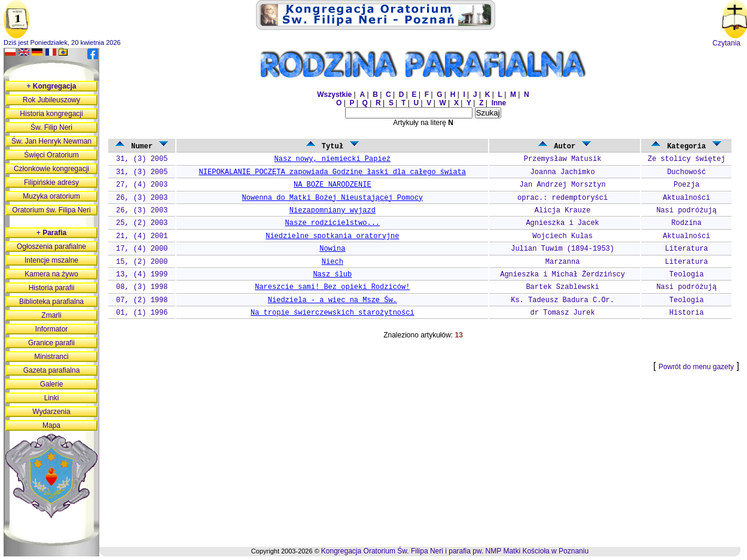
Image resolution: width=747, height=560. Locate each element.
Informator (52, 329)
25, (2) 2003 (142, 223)
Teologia (687, 275)
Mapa (51, 425)
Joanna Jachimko (563, 172)
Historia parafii (52, 288)
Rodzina (687, 223)
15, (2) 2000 (142, 262)
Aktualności (686, 198)
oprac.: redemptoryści (562, 198)
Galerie (52, 384)
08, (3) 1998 (142, 287)
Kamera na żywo (51, 274)
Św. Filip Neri (51, 127)
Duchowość (686, 172)
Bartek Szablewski (562, 287)
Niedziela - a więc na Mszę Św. (333, 300)
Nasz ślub (332, 275)
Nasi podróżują (686, 211)
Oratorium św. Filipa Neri (51, 210)
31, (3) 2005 (142, 159)
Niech (333, 262)
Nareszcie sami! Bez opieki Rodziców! (332, 287)
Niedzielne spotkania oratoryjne (332, 236)
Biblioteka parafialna (51, 302)
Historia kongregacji (51, 114)
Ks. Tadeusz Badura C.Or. (562, 300)
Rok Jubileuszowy (51, 100)
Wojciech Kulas (562, 236)
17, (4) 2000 (142, 249)
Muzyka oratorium (51, 196)
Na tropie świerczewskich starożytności (333, 313)
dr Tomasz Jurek (563, 313)
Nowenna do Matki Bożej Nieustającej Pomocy (333, 198)
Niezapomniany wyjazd (333, 211)
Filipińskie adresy (51, 182)
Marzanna (563, 262)
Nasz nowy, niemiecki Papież (333, 159)
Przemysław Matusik (563, 159)
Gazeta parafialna (52, 370)
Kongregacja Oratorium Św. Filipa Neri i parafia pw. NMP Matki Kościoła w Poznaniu (455, 551)
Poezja (686, 185)
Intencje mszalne (51, 260)
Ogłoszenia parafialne (51, 246)
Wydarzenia (51, 412)
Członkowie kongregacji (51, 169)
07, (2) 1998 (142, 300)
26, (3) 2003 (142, 198)
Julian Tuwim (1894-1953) (562, 249)
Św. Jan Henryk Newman (51, 141)
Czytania (726, 43)
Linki (52, 398)
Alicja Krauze (563, 211)
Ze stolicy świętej (687, 159)
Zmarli (51, 315)
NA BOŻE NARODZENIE (333, 185)
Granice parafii (51, 343)
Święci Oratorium (51, 155)
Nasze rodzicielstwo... (333, 223)
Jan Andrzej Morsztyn (563, 185)
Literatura (687, 249)
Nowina (332, 249)
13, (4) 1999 (142, 275)
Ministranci (51, 357)
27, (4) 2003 (142, 185)
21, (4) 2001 (142, 236)
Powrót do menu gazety (696, 367)
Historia (687, 313)
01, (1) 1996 (142, 313)
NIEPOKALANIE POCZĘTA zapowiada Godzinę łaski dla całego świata (333, 172)
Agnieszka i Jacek (562, 223)
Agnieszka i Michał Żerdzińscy (562, 275)
